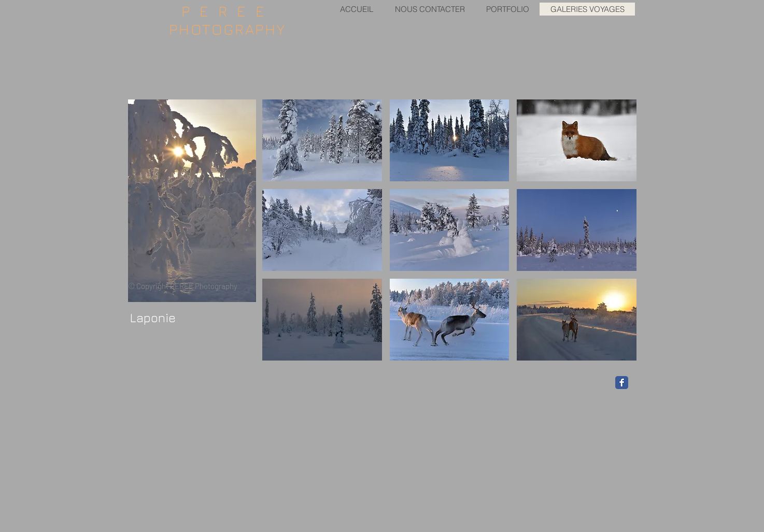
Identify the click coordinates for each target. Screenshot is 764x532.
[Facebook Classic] (622, 383)
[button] (322, 140)
